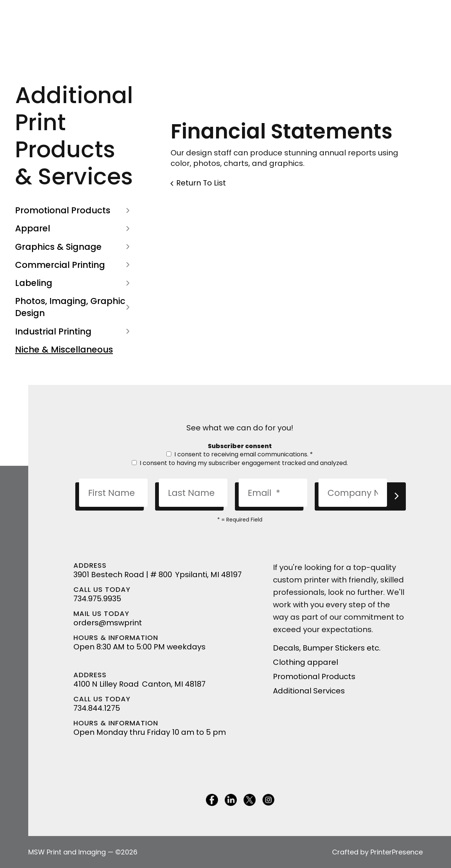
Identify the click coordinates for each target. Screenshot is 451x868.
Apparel (74, 228)
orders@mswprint (108, 623)
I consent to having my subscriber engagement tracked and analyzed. (240, 463)
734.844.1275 (97, 708)
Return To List (201, 183)
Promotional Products (74, 210)
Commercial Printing (74, 265)
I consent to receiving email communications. (240, 454)
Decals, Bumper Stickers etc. (327, 648)
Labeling (74, 283)
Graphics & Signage (74, 247)
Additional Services (309, 691)
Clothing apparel (305, 662)
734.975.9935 (97, 599)
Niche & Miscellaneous (64, 350)
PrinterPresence (397, 852)
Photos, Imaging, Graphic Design (74, 307)
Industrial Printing (74, 331)
